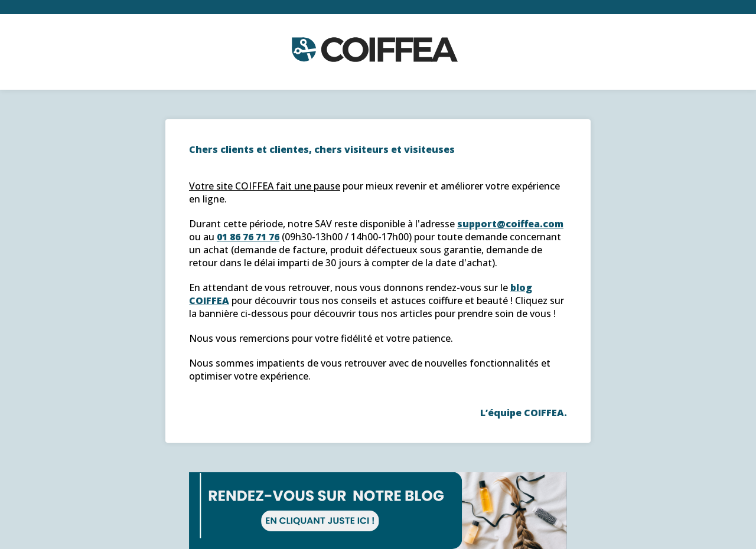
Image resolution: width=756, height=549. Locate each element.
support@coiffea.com (510, 224)
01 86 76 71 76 (248, 237)
